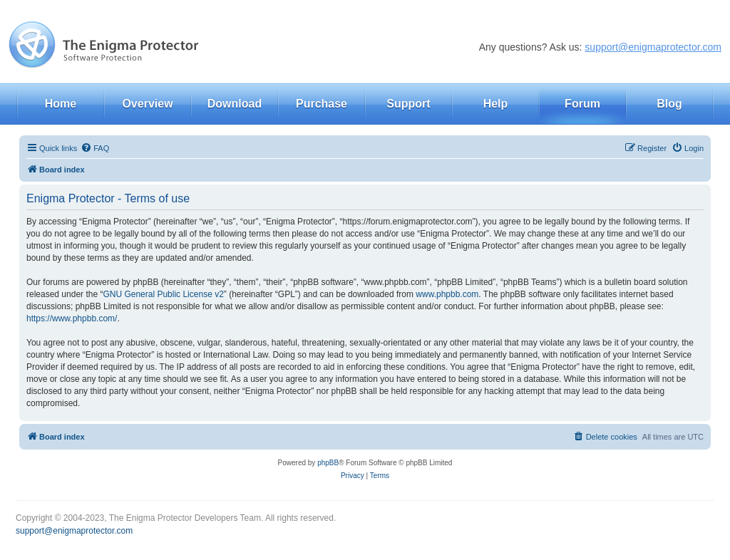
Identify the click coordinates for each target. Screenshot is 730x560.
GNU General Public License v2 (163, 294)
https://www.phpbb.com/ (72, 318)
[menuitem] (95, 148)
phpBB (328, 463)
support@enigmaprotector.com (653, 47)
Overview (147, 104)
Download (235, 104)
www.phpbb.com (447, 294)
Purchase (322, 104)
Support (408, 104)
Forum (582, 104)
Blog (669, 104)
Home (61, 104)
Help (496, 104)
